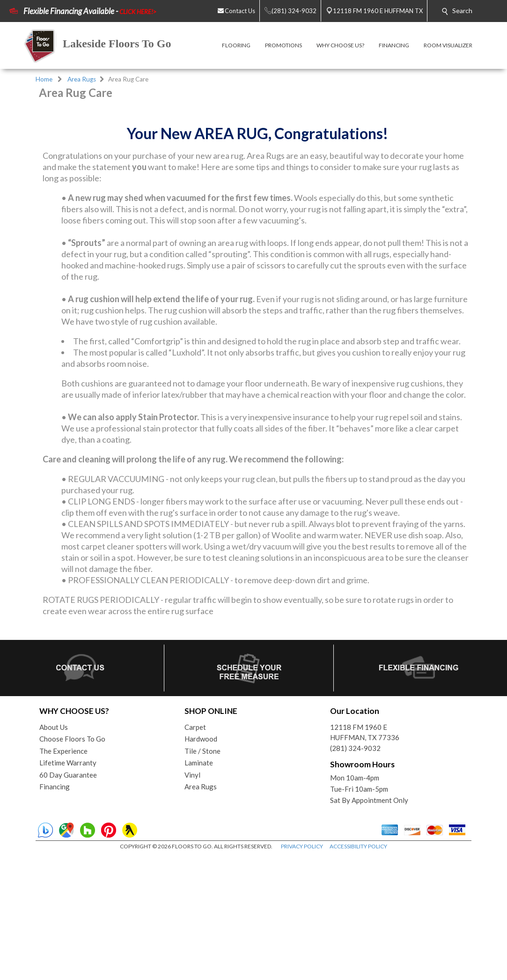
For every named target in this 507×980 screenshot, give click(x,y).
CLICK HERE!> (138, 12)
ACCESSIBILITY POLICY (358, 971)
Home (44, 79)
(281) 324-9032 (355, 873)
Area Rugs (82, 79)
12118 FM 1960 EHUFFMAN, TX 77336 (365, 857)
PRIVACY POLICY (302, 971)
